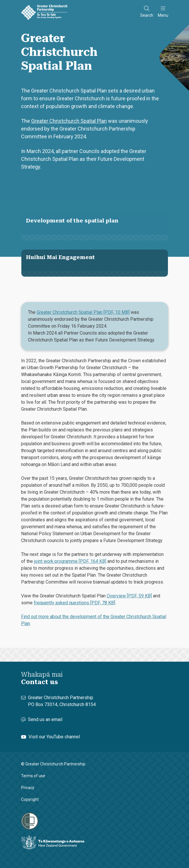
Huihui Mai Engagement (60, 257)
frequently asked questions (74, 603)
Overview (129, 596)
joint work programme (70, 561)
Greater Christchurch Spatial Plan (69, 121)
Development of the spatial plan (72, 221)
